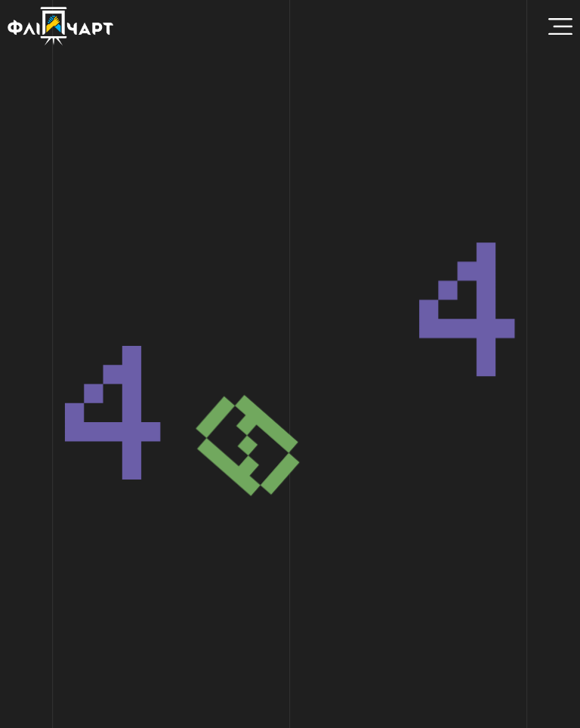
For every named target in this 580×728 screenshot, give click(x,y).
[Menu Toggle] (560, 26)
